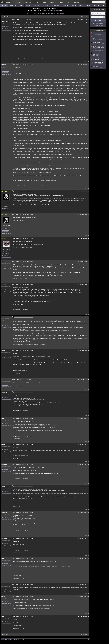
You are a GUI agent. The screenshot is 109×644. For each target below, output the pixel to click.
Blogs (37, 2)
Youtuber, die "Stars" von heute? (98, 38)
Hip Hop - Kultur (98, 43)
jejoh (3, 418)
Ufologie (74, 6)
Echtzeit (19, 2)
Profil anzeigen (5, 205)
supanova (4, 285)
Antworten (50, 13)
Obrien (3, 351)
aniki (3, 262)
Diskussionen (28, 2)
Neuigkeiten (77, 2)
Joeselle (4, 20)
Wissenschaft (13, 6)
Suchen (57, 13)
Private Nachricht (5, 27)
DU (49, 10)
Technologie (65, 6)
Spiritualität (45, 6)
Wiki (68, 2)
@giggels (15, 619)
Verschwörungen (55, 6)
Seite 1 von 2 (5, 17)
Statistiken (53, 2)
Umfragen (88, 6)
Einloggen (99, 20)
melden (87, 61)
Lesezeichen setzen (6, 30)
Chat (61, 2)
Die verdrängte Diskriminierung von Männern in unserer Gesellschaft (98, 62)
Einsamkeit (98, 34)
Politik (21, 6)
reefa (3, 585)
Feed (57, 11)
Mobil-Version (21, 640)
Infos (63, 13)
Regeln (15, 640)
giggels (3, 596)
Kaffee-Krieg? (98, 67)
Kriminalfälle (36, 6)
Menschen (4, 6)
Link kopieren (5, 28)
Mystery (28, 6)
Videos (44, 2)
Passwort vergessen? (98, 23)
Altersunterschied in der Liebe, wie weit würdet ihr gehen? (98, 48)
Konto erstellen (99, 26)
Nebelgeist (4, 191)
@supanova (15, 447)
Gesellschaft (45, 10)
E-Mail (60, 11)
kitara (3, 559)
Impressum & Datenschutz (7, 640)
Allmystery (8, 2)
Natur (81, 6)
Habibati (4, 238)
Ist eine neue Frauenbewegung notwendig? (98, 55)
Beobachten (42, 13)
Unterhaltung (97, 6)
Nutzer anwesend (98, 10)
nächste (85, 17)
